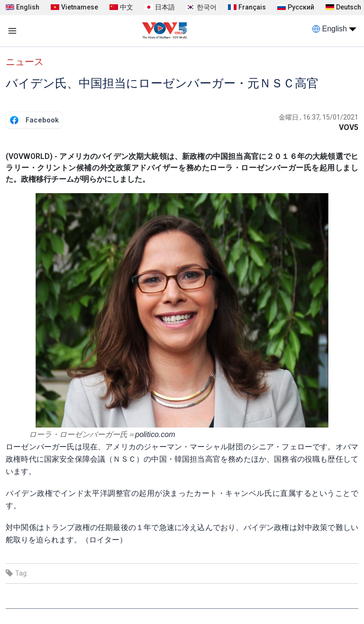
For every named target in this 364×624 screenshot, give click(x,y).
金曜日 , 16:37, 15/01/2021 (318, 117)
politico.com (155, 434)
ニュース (25, 62)
